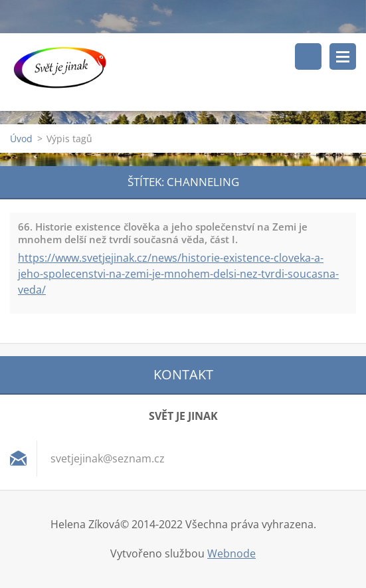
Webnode (231, 553)
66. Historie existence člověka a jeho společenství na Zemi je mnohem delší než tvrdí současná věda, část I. (163, 233)
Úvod (21, 139)
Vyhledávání (308, 56)
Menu (343, 56)
